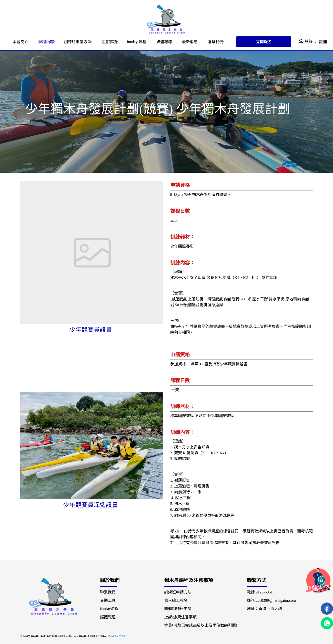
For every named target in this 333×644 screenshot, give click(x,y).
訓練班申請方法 (78, 42)
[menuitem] (20, 42)
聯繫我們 (215, 42)
